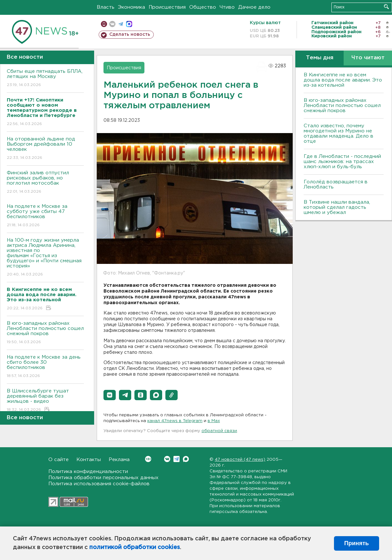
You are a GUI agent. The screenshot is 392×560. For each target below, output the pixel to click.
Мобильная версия (104, 24)
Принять (357, 543)
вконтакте (112, 24)
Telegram (176, 459)
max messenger (129, 24)
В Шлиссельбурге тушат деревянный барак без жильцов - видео (45, 401)
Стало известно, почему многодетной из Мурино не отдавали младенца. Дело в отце (338, 134)
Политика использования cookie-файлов (99, 484)
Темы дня (320, 58)
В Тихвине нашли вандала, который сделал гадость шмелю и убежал (337, 207)
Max (186, 459)
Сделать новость (130, 34)
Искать (386, 7)
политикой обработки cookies (135, 547)
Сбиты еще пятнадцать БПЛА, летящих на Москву (45, 78)
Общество (203, 7)
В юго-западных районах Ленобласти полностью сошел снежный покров (45, 333)
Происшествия (167, 7)
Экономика (132, 7)
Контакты (89, 460)
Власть (106, 7)
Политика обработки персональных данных (103, 478)
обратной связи (219, 431)
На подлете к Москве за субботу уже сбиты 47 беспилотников (45, 216)
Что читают (368, 58)
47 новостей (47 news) (240, 460)
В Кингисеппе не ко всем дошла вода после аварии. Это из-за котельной (343, 80)
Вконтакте (148, 459)
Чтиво (227, 7)
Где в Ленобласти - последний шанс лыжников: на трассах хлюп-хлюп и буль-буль (342, 162)
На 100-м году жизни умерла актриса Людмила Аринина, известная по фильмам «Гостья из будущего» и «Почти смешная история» (45, 258)
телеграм (121, 24)
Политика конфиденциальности (88, 472)
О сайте (59, 460)
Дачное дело (254, 7)
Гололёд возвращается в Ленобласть (336, 184)
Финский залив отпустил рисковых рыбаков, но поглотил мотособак (45, 183)
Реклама (119, 460)
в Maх (214, 421)
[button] (110, 395)
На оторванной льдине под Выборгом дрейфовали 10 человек (45, 149)
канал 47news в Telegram (175, 421)
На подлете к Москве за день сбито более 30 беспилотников (45, 367)
